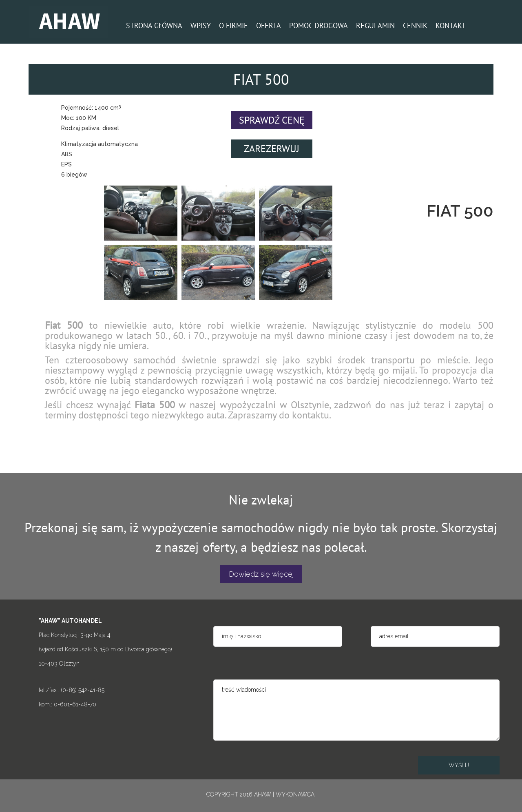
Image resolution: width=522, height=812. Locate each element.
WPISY (201, 25)
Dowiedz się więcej (261, 574)
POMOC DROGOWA (319, 25)
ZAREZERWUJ (272, 149)
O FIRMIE (233, 25)
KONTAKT (451, 25)
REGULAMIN (375, 25)
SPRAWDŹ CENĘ (272, 120)
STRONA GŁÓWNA (154, 25)
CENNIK (415, 25)
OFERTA (269, 25)
